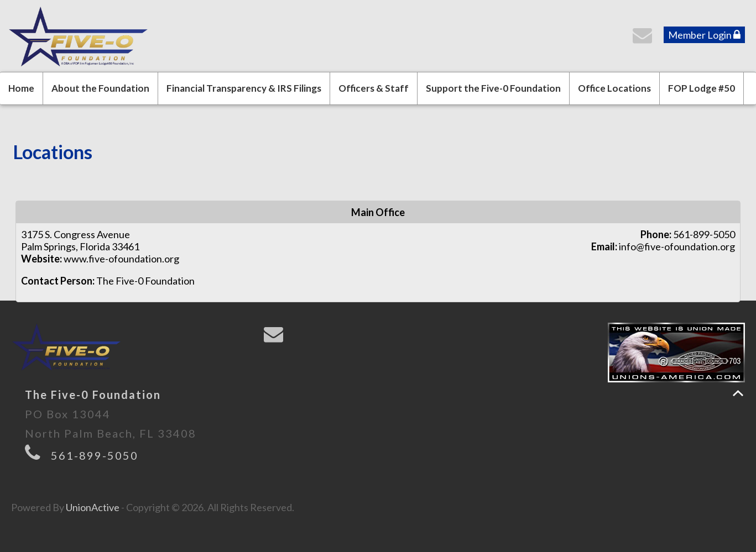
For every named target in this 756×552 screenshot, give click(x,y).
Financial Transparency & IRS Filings (244, 88)
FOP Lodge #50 (702, 88)
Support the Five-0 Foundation (493, 88)
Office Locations (614, 88)
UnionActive (93, 507)
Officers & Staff (374, 88)
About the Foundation (100, 88)
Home (21, 88)
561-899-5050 (95, 455)
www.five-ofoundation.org (121, 259)
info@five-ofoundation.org (677, 246)
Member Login (704, 35)
